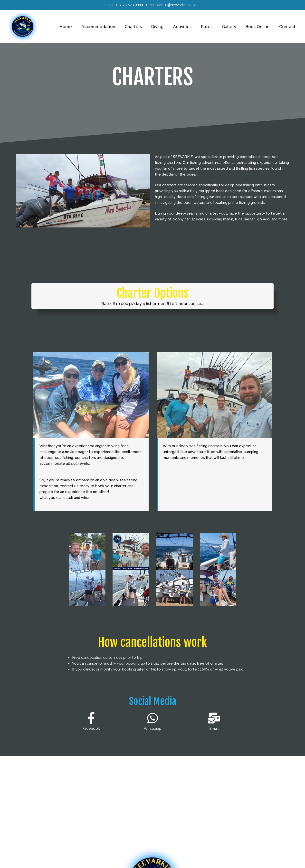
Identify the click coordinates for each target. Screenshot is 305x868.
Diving (164, 27)
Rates (211, 27)
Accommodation (107, 27)
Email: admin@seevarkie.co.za (171, 5)
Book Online (259, 27)
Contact (288, 27)
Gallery (232, 27)
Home (76, 27)
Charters (141, 27)
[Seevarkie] (23, 26)
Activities (188, 27)
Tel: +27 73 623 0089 (126, 5)
